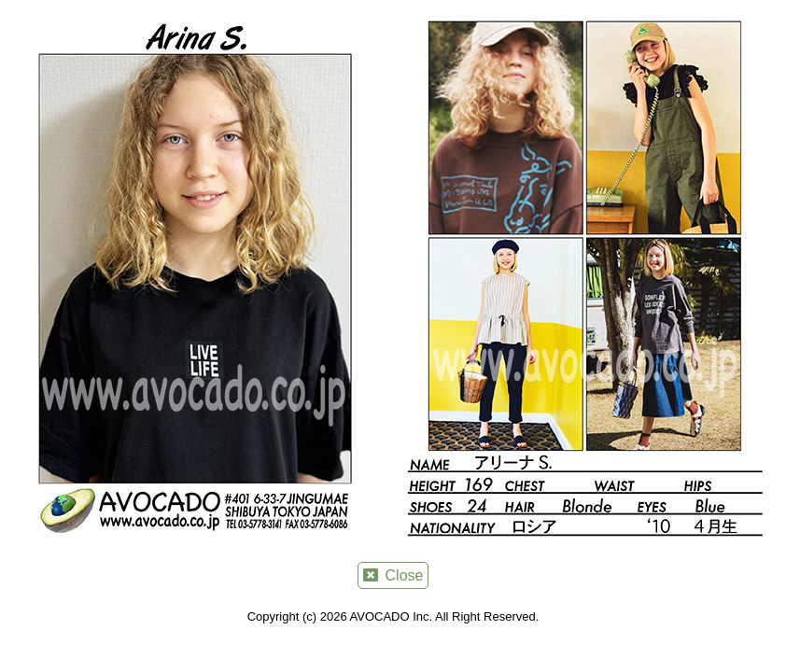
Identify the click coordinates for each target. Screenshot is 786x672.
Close (393, 575)
